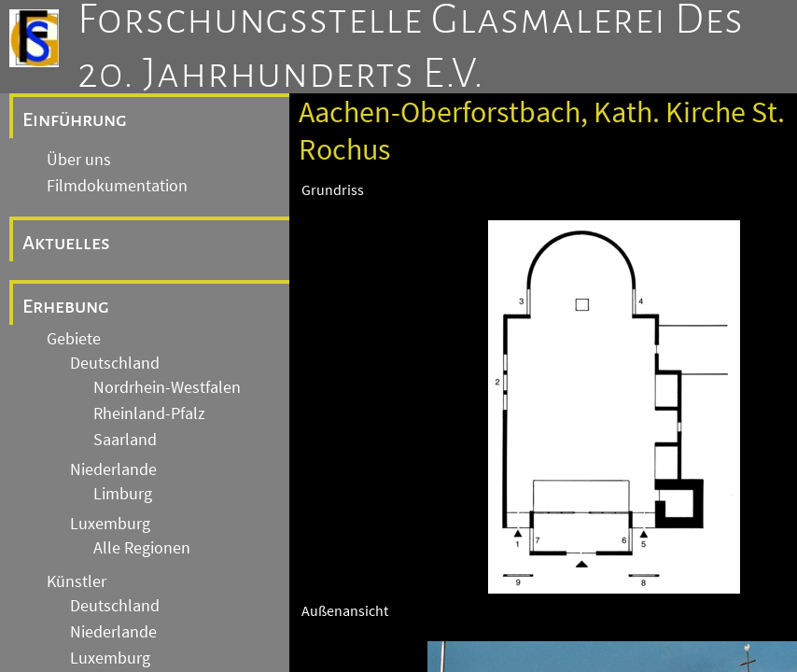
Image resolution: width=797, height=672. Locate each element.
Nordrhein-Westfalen (167, 387)
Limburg (123, 494)
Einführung (75, 119)
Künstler (77, 581)
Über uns (79, 160)
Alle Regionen (142, 548)
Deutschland (115, 363)
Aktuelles (66, 243)
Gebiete (74, 339)
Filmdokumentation (117, 186)
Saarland (125, 440)
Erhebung (66, 306)
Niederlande (113, 469)
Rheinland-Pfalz (149, 413)
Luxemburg (110, 524)
